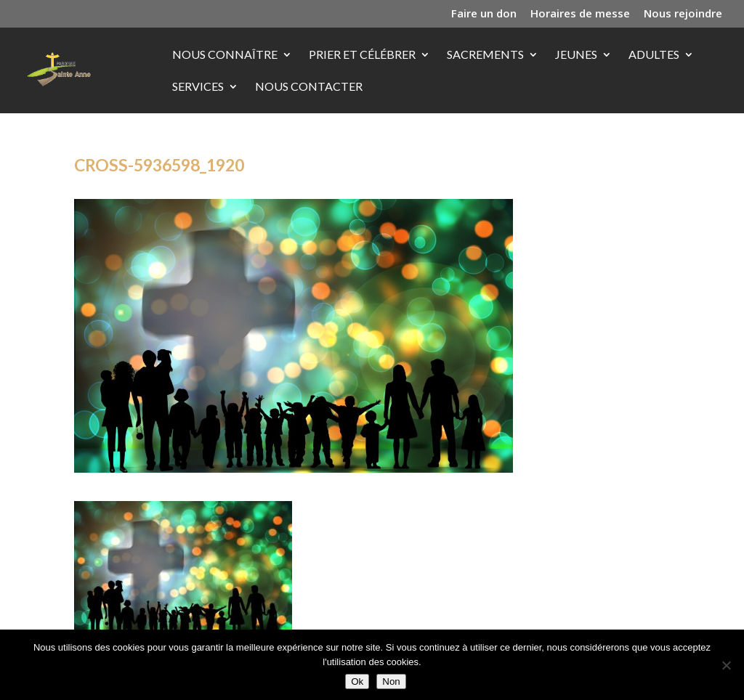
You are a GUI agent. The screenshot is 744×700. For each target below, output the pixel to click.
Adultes (654, 55)
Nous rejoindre (683, 14)
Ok (357, 681)
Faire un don (484, 14)
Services (198, 87)
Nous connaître (225, 55)
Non (391, 681)
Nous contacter (309, 87)
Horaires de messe (580, 14)
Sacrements (485, 55)
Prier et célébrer (362, 55)
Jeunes (576, 55)
